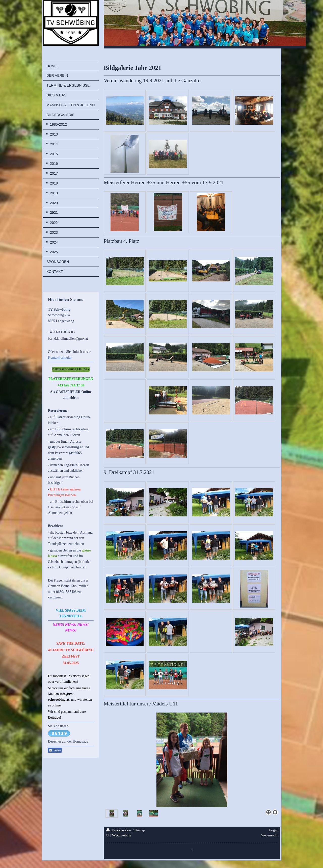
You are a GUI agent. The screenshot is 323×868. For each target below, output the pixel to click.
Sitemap (139, 830)
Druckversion (119, 830)
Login (273, 830)
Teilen (55, 750)
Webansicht (269, 835)
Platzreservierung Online (69, 369)
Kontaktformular (60, 358)
